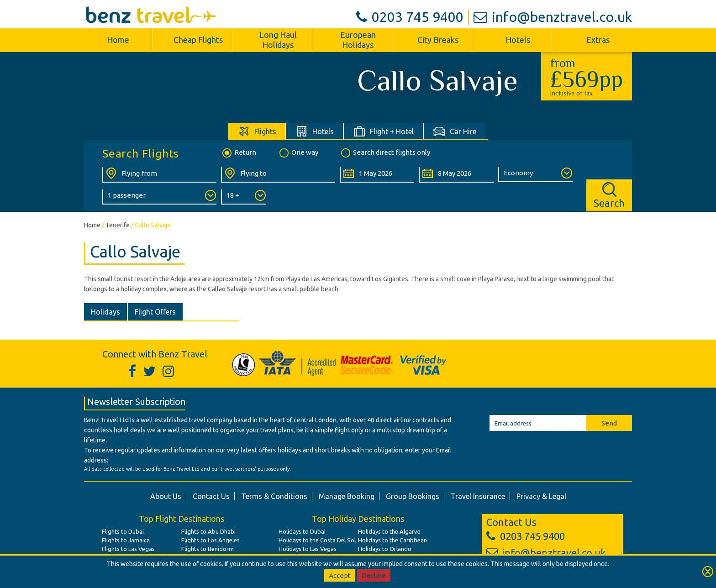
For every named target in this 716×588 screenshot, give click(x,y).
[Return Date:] (456, 175)
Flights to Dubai (123, 531)
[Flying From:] (159, 175)
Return (239, 153)
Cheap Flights (198, 40)
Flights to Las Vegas (128, 549)
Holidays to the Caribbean (392, 540)
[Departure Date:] (377, 175)
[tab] (257, 131)
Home (118, 40)
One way (298, 153)
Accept (340, 575)
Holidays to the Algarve (389, 531)
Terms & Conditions (274, 496)
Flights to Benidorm (208, 549)
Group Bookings (413, 496)
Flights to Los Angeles (211, 540)
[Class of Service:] (535, 175)
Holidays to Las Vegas (308, 549)
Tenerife (118, 225)
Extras (598, 40)
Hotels (518, 40)
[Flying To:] (278, 175)
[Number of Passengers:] (159, 197)
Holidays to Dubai (302, 531)
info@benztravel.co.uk (553, 17)
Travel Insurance (478, 496)
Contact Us (211, 496)
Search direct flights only (385, 153)
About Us (166, 496)
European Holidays (358, 40)
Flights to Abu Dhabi (208, 531)
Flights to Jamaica (126, 540)
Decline (374, 575)
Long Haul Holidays (278, 40)
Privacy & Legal (541, 496)
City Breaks (438, 40)
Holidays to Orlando (385, 549)
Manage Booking (347, 496)
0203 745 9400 (410, 17)
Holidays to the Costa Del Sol (317, 540)
